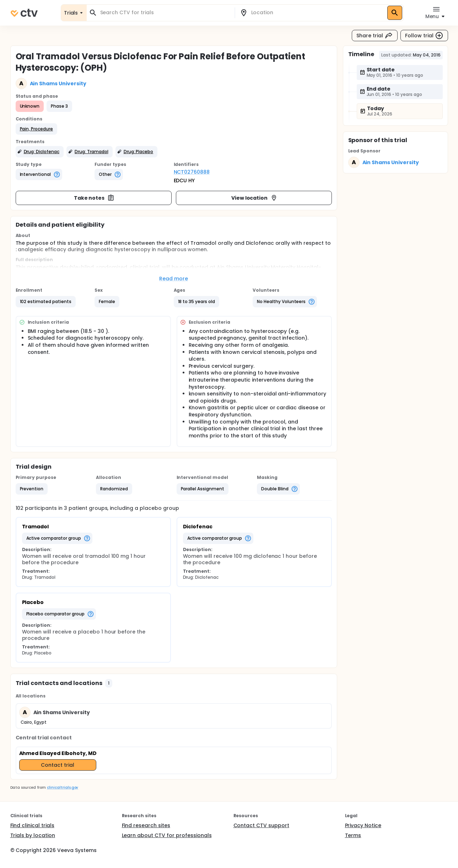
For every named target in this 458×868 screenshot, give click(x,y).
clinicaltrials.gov (63, 788)
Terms (353, 835)
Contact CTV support (261, 825)
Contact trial (58, 765)
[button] (37, 129)
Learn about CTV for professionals (167, 835)
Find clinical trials (32, 825)
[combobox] (165, 13)
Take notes (94, 198)
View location (255, 198)
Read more (174, 279)
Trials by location (33, 835)
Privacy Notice (363, 825)
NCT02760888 (192, 172)
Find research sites (146, 825)
